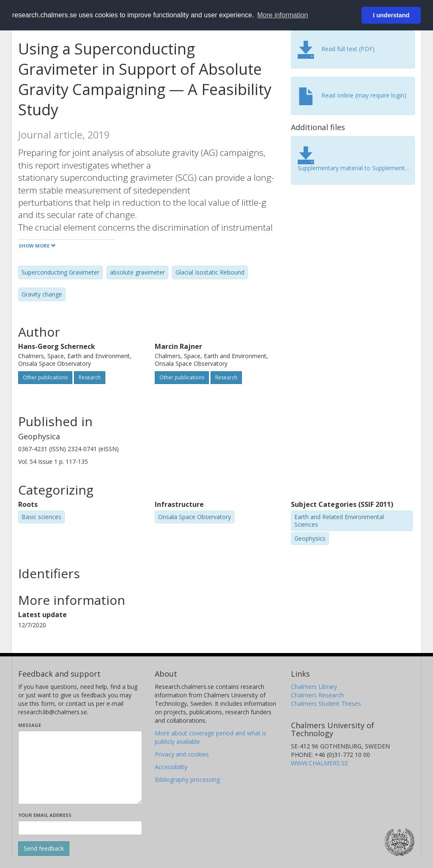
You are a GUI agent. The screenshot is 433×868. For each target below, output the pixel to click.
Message (30, 725)
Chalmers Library (314, 687)
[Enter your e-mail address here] (80, 828)
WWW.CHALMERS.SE (319, 763)
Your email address (45, 815)
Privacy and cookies (182, 754)
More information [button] (282, 15)
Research (90, 377)
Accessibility (171, 767)
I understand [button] (391, 15)
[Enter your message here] (80, 767)
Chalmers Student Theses (326, 703)
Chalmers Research (317, 695)
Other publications (45, 377)
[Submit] (44, 849)
